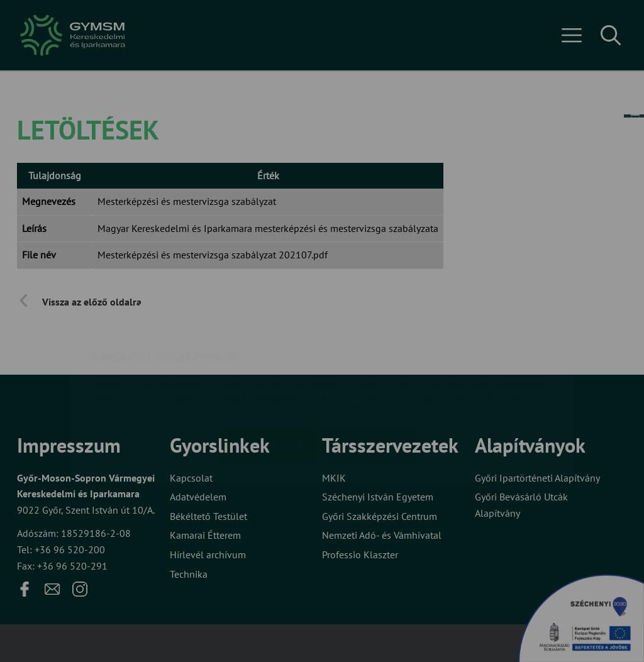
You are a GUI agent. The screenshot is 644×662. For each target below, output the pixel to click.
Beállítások (371, 371)
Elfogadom (270, 371)
